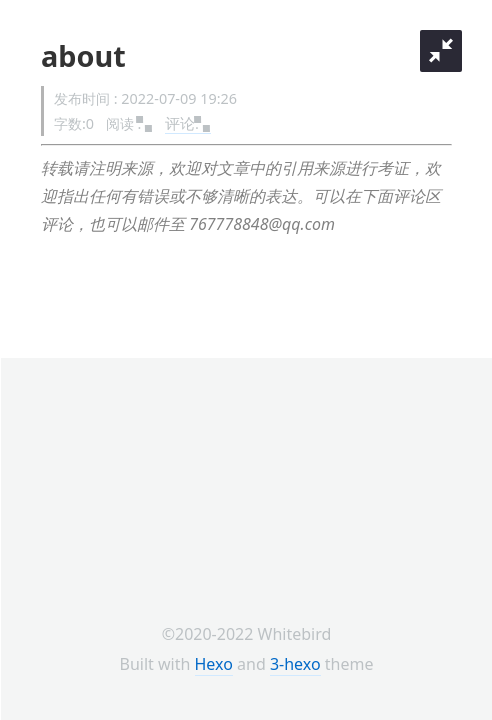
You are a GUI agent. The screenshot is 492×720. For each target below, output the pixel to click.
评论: (188, 123)
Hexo (214, 664)
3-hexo (295, 664)
